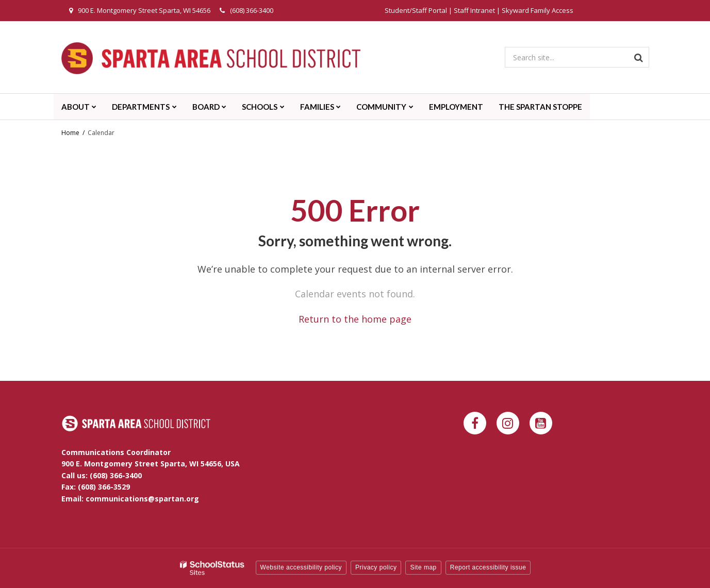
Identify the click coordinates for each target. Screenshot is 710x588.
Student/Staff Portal (416, 10)
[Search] (639, 57)
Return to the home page (355, 319)
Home (70, 133)
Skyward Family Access (538, 10)
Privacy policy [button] (376, 567)
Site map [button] (423, 567)
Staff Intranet (474, 10)
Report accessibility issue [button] (488, 567)
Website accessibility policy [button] (301, 567)
